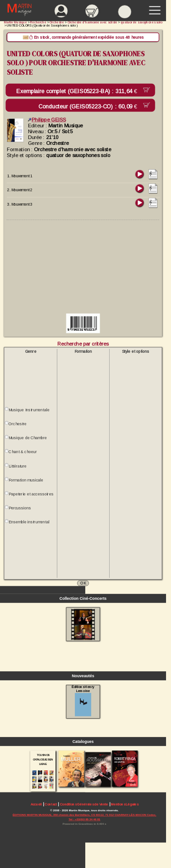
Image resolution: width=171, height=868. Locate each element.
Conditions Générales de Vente (84, 804)
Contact (51, 804)
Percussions (20, 508)
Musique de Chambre (28, 438)
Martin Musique (16, 22)
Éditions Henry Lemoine (83, 701)
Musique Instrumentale (29, 410)
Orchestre (18, 424)
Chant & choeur (23, 452)
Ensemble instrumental (29, 522)
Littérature (18, 466)
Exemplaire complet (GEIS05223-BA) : (78, 91)
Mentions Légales (125, 804)
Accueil (36, 804)
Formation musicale (26, 480)
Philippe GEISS (47, 120)
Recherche (38, 22)
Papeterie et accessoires (31, 494)
